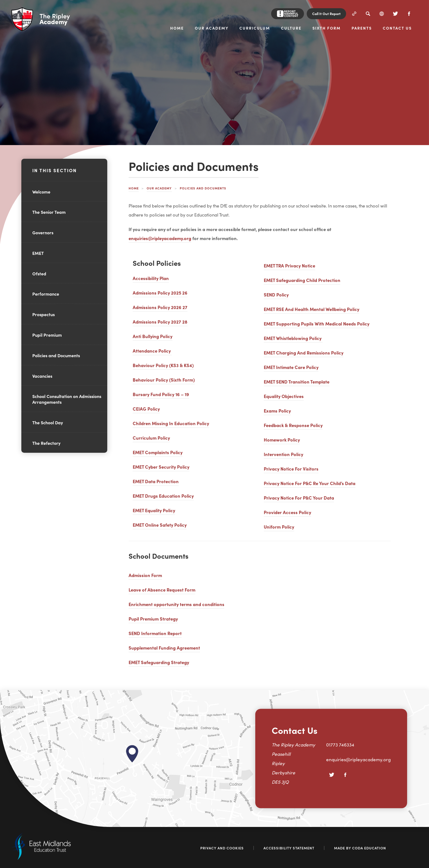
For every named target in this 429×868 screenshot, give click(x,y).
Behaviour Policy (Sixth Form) (164, 380)
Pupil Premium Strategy (153, 618)
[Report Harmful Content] (288, 14)
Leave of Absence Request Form (162, 589)
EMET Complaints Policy (158, 452)
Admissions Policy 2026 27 (160, 307)
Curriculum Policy (151, 438)
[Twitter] (395, 14)
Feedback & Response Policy (293, 425)
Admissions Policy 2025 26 (160, 292)
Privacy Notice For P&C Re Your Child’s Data (310, 483)
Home (177, 28)
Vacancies (42, 376)
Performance (46, 294)
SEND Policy (276, 294)
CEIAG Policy (146, 409)
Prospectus (44, 314)
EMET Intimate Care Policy (291, 367)
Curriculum (255, 28)
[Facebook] (409, 14)
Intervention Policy (283, 454)
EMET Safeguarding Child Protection (302, 280)
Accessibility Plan (151, 278)
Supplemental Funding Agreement (164, 648)
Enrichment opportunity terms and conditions (176, 604)
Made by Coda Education (360, 848)
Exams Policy (277, 410)
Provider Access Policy (287, 512)
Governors (43, 232)
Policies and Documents (56, 355)
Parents (362, 28)
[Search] (368, 14)
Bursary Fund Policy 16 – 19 (161, 394)
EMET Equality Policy (154, 510)
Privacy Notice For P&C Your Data (299, 498)
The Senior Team (49, 212)
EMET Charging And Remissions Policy (304, 352)
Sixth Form (327, 28)
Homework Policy (282, 439)
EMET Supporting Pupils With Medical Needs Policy (317, 323)
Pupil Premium (47, 335)
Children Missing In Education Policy (171, 423)
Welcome (41, 192)
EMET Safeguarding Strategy (159, 662)
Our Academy (212, 28)
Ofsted (39, 273)
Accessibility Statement (289, 848)
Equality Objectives (284, 396)
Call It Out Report (326, 14)
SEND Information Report (155, 633)
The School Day (48, 422)
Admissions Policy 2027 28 (160, 321)
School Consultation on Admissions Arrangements (67, 399)
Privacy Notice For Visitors (291, 468)
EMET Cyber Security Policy (161, 467)
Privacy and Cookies (222, 848)
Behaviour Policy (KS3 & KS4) (163, 365)
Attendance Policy (152, 351)
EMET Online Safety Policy (160, 525)
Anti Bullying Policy (153, 336)
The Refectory (46, 443)
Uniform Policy (279, 527)
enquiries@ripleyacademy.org (160, 238)
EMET (38, 253)
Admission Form (145, 575)
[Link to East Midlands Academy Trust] (41, 858)
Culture (291, 28)
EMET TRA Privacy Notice (289, 265)
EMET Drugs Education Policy (163, 496)
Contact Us (397, 28)
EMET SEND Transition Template (297, 381)
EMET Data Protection (156, 481)
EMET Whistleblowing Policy (293, 338)
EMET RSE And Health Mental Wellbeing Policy (311, 309)
